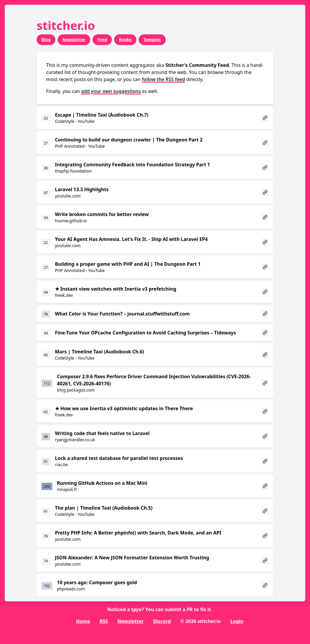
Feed (102, 40)
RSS (104, 621)
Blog (46, 40)
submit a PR (179, 609)
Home (83, 621)
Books (125, 40)
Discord (162, 621)
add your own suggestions (111, 91)
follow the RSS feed (163, 79)
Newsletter (74, 40)
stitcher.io (66, 25)
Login (237, 621)
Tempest (152, 40)
